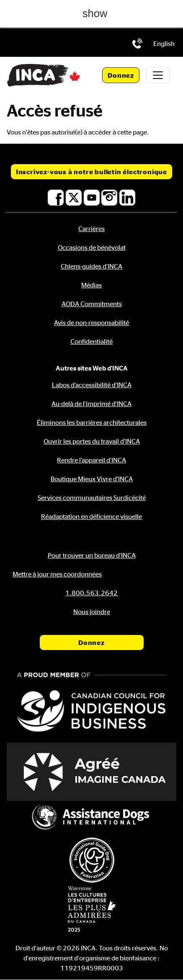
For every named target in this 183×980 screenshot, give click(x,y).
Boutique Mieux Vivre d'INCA (92, 479)
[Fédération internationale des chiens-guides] (91, 860)
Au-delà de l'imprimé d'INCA (91, 404)
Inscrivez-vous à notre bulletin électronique (91, 172)
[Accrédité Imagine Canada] (91, 772)
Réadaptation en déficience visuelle (91, 516)
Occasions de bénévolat (92, 247)
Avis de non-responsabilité (91, 322)
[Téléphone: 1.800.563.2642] (137, 43)
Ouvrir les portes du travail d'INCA (92, 441)
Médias (91, 285)
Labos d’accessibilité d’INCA (92, 385)
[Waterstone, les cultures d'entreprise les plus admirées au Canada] (91, 909)
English (164, 43)
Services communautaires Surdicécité (92, 498)
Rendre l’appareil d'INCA (91, 460)
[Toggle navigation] (158, 75)
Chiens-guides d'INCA (91, 266)
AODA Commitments (92, 304)
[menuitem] (164, 43)
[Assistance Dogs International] (91, 818)
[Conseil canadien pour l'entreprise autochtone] (91, 703)
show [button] (95, 13)
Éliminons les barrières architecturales (92, 422)
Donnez (121, 75)
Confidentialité (91, 341)
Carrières (91, 228)
